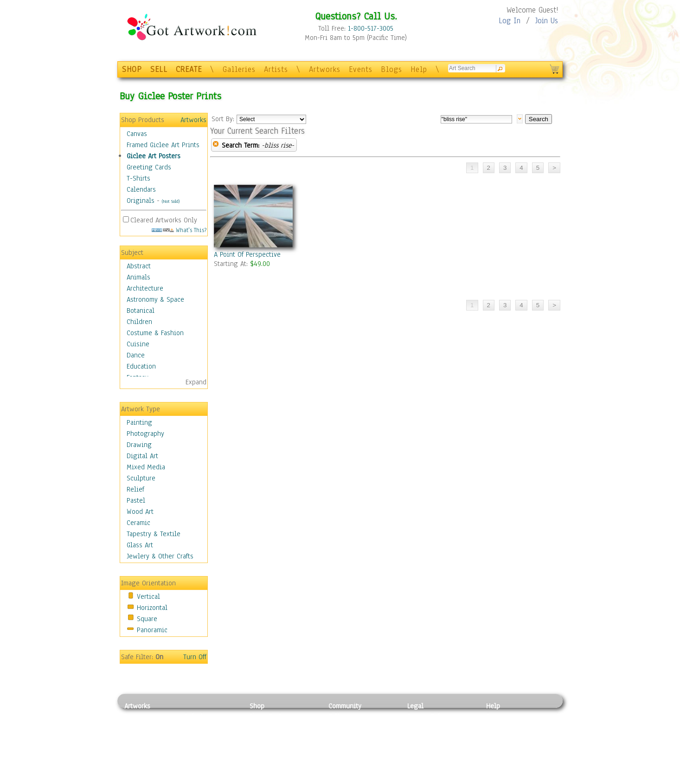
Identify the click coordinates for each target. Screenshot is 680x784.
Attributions (423, 737)
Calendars (141, 189)
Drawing (139, 445)
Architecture (145, 288)
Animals (138, 277)
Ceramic (138, 523)
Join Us (547, 21)
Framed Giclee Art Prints (163, 145)
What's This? (179, 230)
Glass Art (140, 545)
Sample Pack (505, 727)
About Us (500, 737)
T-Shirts (138, 178)
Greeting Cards (149, 167)
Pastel (136, 500)
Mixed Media (146, 467)
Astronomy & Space (155, 299)
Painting (139, 422)
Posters (260, 737)
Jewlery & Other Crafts (160, 556)
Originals (141, 201)
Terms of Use (427, 727)
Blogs (391, 69)
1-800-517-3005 (371, 28)
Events (361, 69)
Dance (136, 355)
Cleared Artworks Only (164, 220)
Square (147, 619)
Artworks (325, 69)
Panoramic (152, 630)
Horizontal (152, 608)
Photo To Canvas (274, 716)
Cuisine (138, 344)
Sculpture (141, 478)
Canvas (137, 134)
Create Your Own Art (279, 779)
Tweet (495, 779)
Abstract (139, 266)
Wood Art (140, 512)
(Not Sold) (171, 201)
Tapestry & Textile (154, 534)
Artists (276, 69)
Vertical (148, 596)
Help (419, 69)
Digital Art (142, 456)
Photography (145, 434)
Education (141, 366)
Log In (510, 21)
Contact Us (502, 716)
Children (139, 322)
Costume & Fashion (155, 333)
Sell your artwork (354, 758)
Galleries (239, 69)
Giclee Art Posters (154, 156)
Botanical (141, 311)
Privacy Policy (428, 716)
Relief (135, 489)
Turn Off (195, 657)
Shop (257, 706)
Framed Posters (272, 727)
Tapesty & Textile (210, 758)
